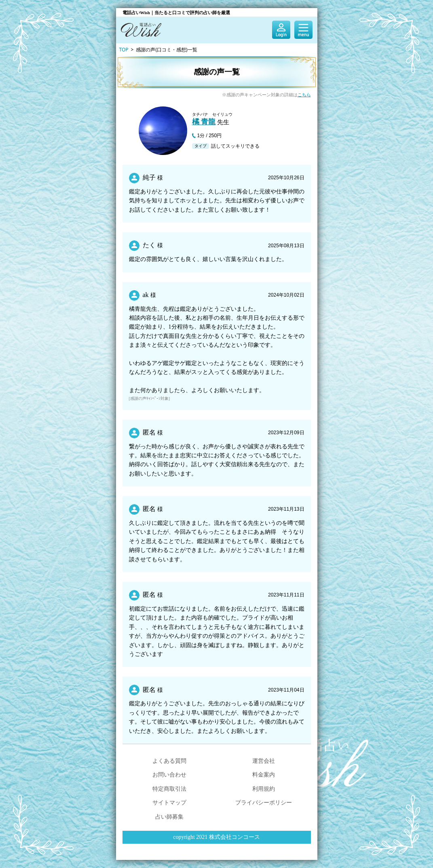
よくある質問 (169, 761)
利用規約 (264, 788)
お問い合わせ (169, 774)
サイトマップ (169, 802)
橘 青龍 (204, 122)
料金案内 (264, 774)
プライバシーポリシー (264, 802)
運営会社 (264, 761)
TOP (124, 50)
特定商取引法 (169, 788)
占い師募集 (169, 816)
